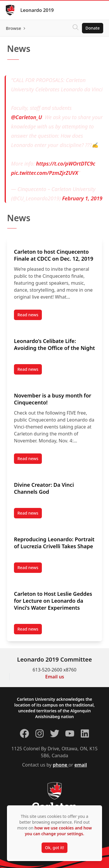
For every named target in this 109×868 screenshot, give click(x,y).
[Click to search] (76, 28)
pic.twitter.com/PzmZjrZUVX (45, 173)
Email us (55, 677)
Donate (93, 28)
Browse (14, 28)
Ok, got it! (54, 848)
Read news (30, 316)
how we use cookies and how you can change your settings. (58, 831)
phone (61, 765)
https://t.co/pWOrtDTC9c (66, 164)
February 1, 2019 (82, 198)
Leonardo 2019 (37, 10)
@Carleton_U (26, 117)
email (81, 765)
